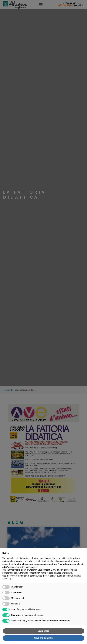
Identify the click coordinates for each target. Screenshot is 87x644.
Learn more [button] (43, 631)
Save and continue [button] (44, 638)
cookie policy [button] (32, 567)
